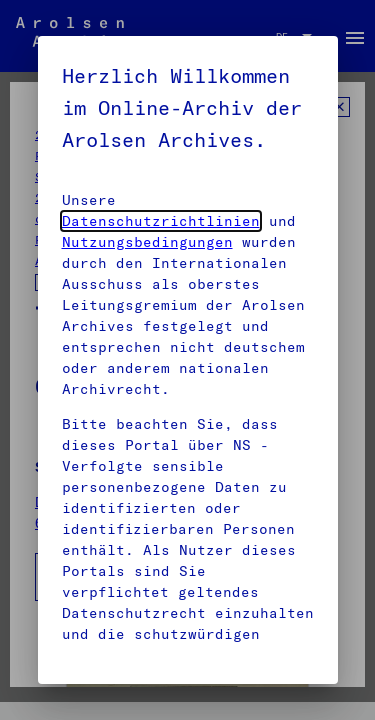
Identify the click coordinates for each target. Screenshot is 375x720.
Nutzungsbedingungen (147, 242)
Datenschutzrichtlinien (161, 221)
